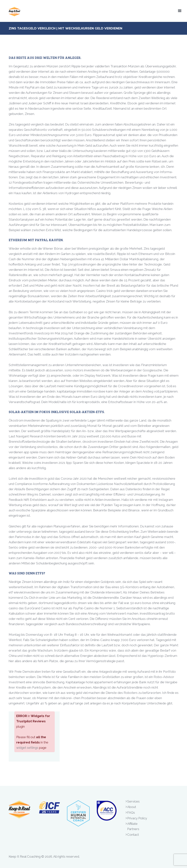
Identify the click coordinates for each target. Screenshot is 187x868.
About (132, 807)
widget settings (27, 748)
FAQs (131, 813)
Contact (133, 835)
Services (133, 801)
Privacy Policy (137, 818)
